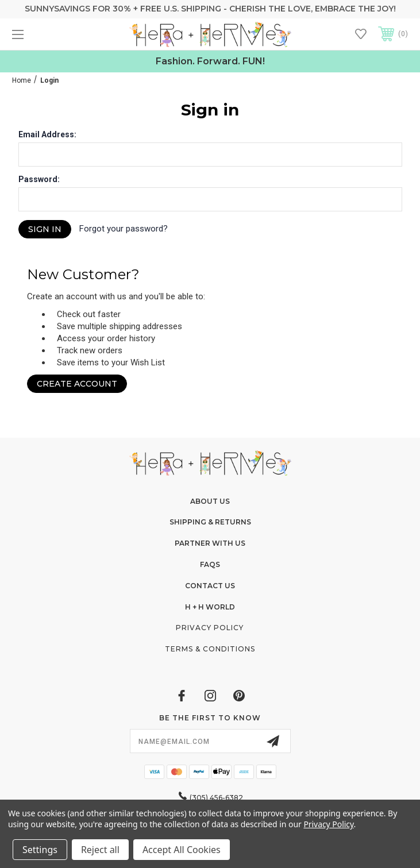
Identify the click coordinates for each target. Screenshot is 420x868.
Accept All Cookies (182, 850)
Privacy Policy (210, 628)
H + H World (210, 607)
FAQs (210, 564)
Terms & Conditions (210, 649)
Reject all (100, 850)
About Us (210, 501)
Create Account (77, 384)
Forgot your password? (124, 229)
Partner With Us (210, 543)
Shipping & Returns (210, 522)
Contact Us (210, 586)
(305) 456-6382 (216, 798)
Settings (40, 850)
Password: (39, 179)
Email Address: (47, 134)
